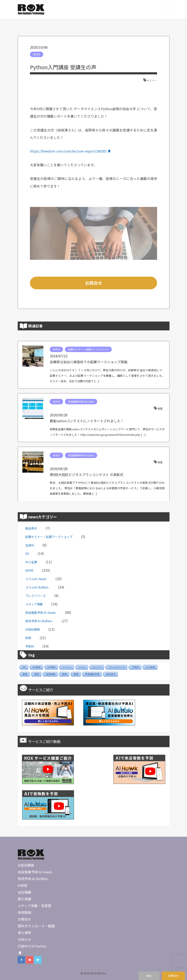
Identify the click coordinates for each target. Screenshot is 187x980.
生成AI (30, 545)
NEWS (37, 54)
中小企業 (31, 562)
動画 (25, 674)
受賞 (160, 408)
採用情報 (51, 674)
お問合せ (94, 283)
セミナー (152, 80)
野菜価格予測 (92, 674)
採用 (28, 638)
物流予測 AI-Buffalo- (39, 621)
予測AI (30, 646)
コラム (82, 667)
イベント (67, 667)
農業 (76, 674)
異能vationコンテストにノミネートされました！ (87, 421)
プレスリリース (36, 596)
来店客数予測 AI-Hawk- (81, 402)
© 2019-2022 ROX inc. (93, 973)
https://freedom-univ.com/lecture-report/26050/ (70, 151)
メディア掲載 (34, 604)
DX (27, 554)
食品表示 (31, 528)
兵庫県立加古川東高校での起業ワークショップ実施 (89, 362)
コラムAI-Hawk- (36, 579)
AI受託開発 (33, 629)
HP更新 (52, 667)
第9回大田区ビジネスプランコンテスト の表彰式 (87, 475)
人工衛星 (151, 667)
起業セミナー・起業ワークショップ (88, 349)
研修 (65, 674)
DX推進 (37, 667)
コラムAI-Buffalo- (37, 587)
